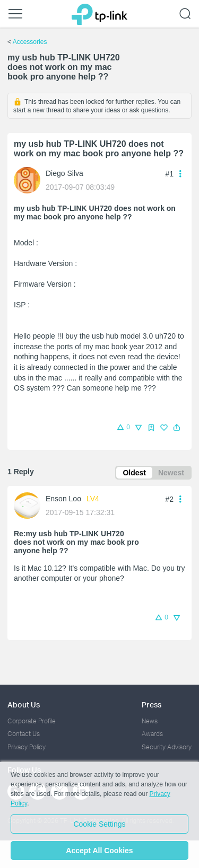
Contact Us (24, 734)
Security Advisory (167, 747)
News (150, 721)
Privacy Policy (27, 747)
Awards (152, 734)
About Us (24, 705)
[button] (177, 428)
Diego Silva (64, 173)
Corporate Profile (32, 721)
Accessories (30, 42)
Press (152, 705)
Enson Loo (63, 499)
